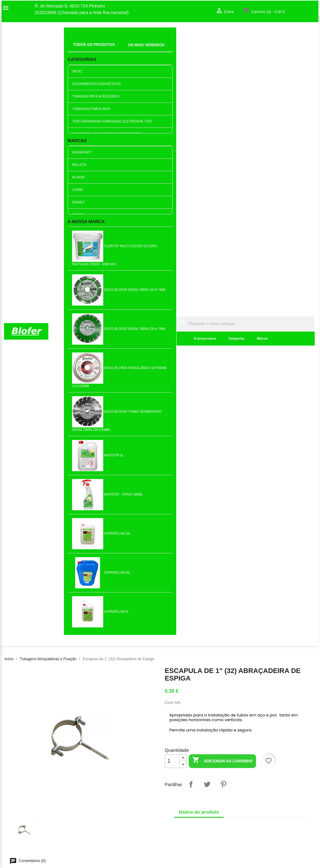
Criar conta (255, 799)
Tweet (207, 207)
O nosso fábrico (19, 793)
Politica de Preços (102, 826)
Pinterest (223, 207)
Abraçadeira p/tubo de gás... (134, 618)
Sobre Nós (14, 786)
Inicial (74, 42)
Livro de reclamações (105, 813)
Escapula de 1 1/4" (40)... (82, 419)
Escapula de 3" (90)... (134, 519)
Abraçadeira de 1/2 (238, 519)
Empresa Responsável (107, 820)
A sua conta (262, 776)
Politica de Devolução (106, 839)
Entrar (251, 793)
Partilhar (191, 207)
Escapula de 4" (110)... (186, 419)
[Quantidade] (172, 183)
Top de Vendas (99, 793)
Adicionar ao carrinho (222, 183)
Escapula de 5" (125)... (83, 618)
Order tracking (259, 786)
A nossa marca (112, 50)
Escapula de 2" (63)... (289, 419)
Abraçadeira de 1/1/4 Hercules (31, 519)
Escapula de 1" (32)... (82, 519)
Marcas (170, 50)
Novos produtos (100, 786)
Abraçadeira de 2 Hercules (289, 519)
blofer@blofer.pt (180, 819)
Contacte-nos (17, 799)
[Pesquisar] (199, 35)
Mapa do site (17, 806)
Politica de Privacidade (107, 833)
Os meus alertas (261, 806)
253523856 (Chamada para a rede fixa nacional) (82, 13)
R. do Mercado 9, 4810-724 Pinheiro (70, 6)
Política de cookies (103, 846)
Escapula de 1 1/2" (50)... (238, 419)
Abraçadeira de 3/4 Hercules (186, 519)
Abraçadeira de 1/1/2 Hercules (134, 419)
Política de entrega (103, 852)
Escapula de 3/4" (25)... (31, 419)
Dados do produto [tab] (199, 234)
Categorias (144, 50)
